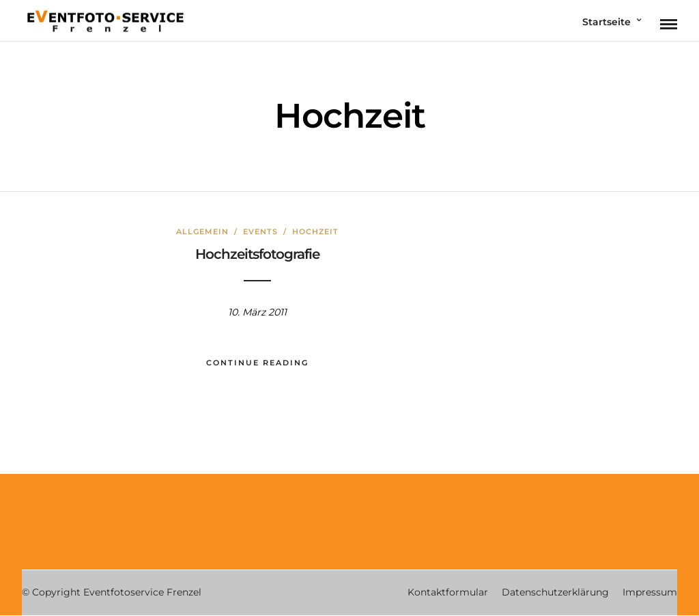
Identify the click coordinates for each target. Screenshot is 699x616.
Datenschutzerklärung (555, 592)
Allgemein (202, 232)
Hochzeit (315, 232)
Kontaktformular (448, 592)
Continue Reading (257, 363)
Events (260, 232)
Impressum (650, 592)
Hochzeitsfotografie (257, 254)
